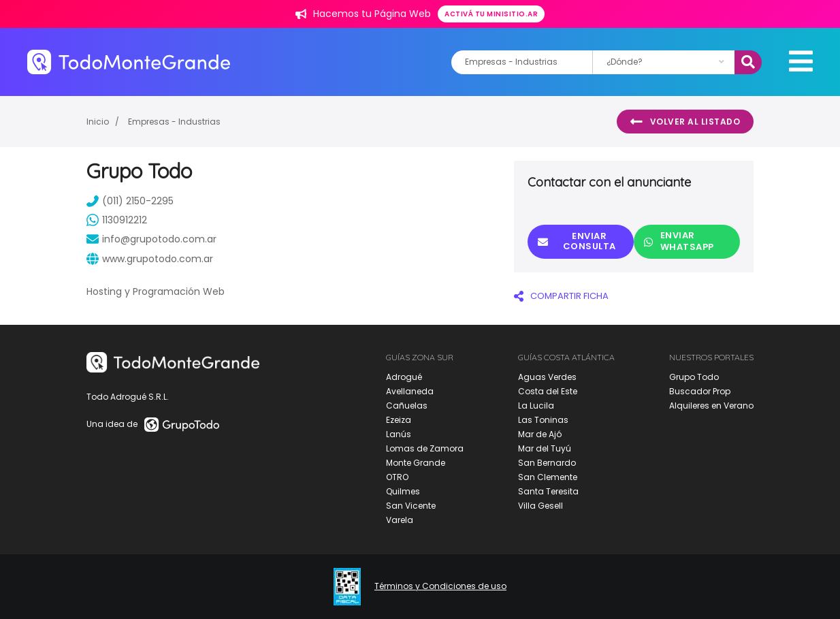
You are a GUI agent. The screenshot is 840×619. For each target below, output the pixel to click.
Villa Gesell (540, 506)
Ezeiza (399, 420)
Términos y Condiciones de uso (440, 586)
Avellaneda (410, 391)
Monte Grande (416, 463)
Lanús (399, 434)
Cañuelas (407, 406)
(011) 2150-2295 (130, 201)
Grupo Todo (694, 377)
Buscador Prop (700, 391)
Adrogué (404, 377)
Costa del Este (548, 391)
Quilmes (403, 491)
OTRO (397, 477)
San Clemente (548, 477)
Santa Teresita (548, 491)
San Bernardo (547, 463)
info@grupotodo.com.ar (151, 239)
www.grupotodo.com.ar (150, 259)
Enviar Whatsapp (679, 241)
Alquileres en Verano (711, 406)
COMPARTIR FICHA (561, 296)
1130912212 (117, 220)
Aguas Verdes (547, 377)
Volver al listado (685, 122)
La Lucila (536, 406)
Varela (400, 520)
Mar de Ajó (540, 434)
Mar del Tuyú (545, 448)
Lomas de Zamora (425, 448)
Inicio (98, 122)
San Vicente (411, 506)
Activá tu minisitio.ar (491, 14)
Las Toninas (543, 420)
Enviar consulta (577, 241)
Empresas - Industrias (174, 122)
